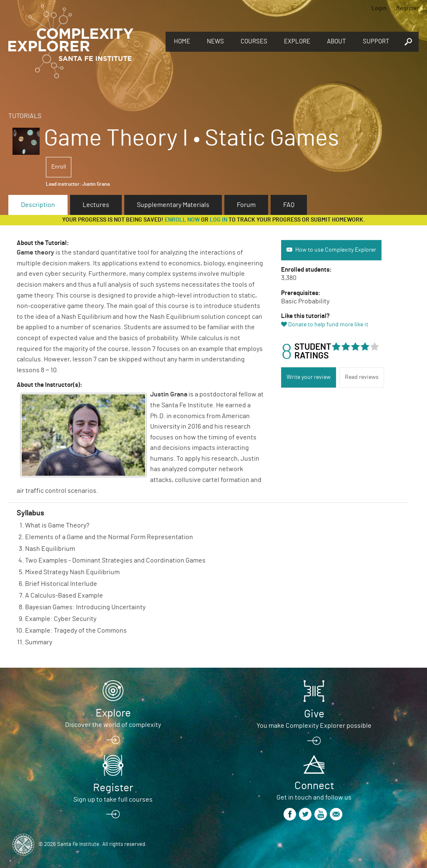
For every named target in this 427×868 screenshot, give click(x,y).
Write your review (309, 377)
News (215, 42)
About (337, 42)
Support (376, 42)
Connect (314, 786)
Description (38, 205)
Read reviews (362, 377)
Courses (254, 42)
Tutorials (25, 116)
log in (219, 220)
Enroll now (182, 220)
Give (314, 714)
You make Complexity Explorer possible (314, 726)
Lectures (96, 205)
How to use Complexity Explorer (336, 250)
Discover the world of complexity (113, 725)
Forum (246, 205)
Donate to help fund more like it (328, 325)
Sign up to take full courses (113, 800)
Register (407, 8)
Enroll (59, 167)
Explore (297, 42)
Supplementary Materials (173, 205)
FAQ (289, 205)
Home (182, 42)
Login (379, 8)
